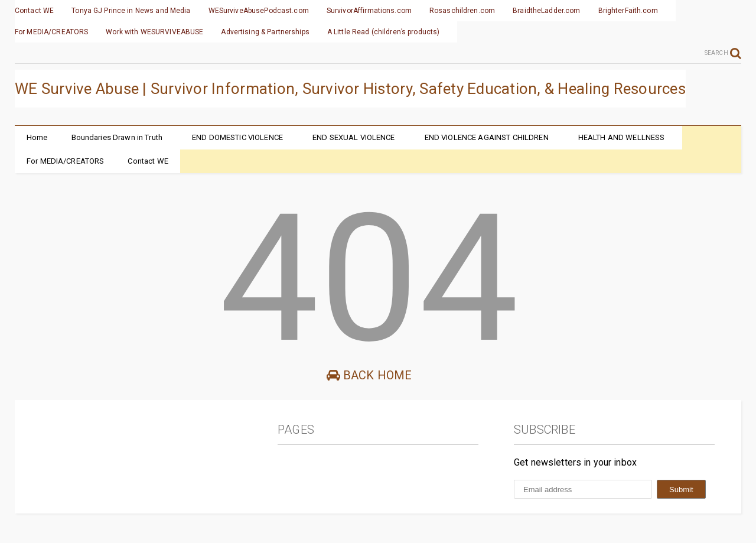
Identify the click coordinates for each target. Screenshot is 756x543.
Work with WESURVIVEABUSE (154, 32)
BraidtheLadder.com (546, 11)
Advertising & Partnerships (265, 32)
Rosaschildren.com (462, 11)
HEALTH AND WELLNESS (622, 137)
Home (37, 137)
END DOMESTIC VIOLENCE (237, 137)
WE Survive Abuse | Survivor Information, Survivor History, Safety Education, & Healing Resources (350, 89)
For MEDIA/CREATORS (51, 32)
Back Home (369, 375)
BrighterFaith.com (628, 11)
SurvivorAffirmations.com (369, 11)
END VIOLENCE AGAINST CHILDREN (487, 137)
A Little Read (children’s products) (384, 32)
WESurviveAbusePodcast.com (259, 11)
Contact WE (34, 11)
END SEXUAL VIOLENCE (354, 137)
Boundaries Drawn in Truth (117, 137)
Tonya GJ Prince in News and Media (131, 11)
